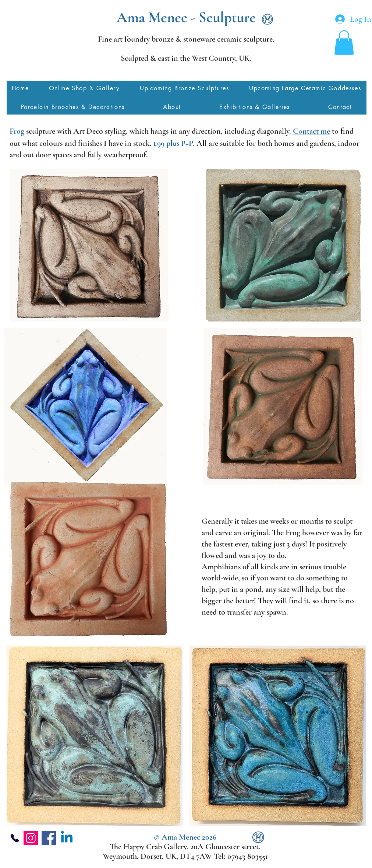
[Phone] (15, 838)
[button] (344, 43)
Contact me (311, 131)
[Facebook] (49, 838)
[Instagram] (31, 838)
